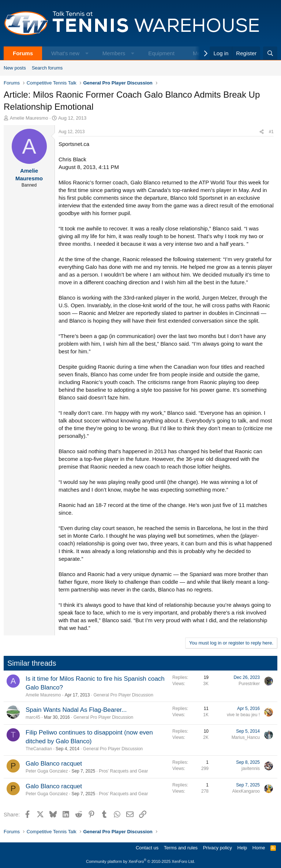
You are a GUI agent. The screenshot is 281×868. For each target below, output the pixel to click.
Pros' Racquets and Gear (123, 771)
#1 (271, 132)
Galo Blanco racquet (54, 764)
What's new (65, 53)
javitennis (251, 769)
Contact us (147, 848)
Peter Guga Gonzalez (47, 771)
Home (259, 848)
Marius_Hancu (246, 737)
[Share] (262, 132)
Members (114, 53)
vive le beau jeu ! (243, 715)
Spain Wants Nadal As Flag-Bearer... (76, 710)
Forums (23, 53)
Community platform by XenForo (140, 861)
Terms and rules (181, 848)
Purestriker (249, 684)
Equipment (161, 53)
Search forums (47, 68)
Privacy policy (218, 848)
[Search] (270, 53)
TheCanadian (39, 749)
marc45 (33, 717)
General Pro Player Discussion (123, 695)
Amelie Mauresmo (29, 118)
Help (242, 848)
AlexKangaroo (246, 791)
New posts (15, 68)
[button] (87, 53)
